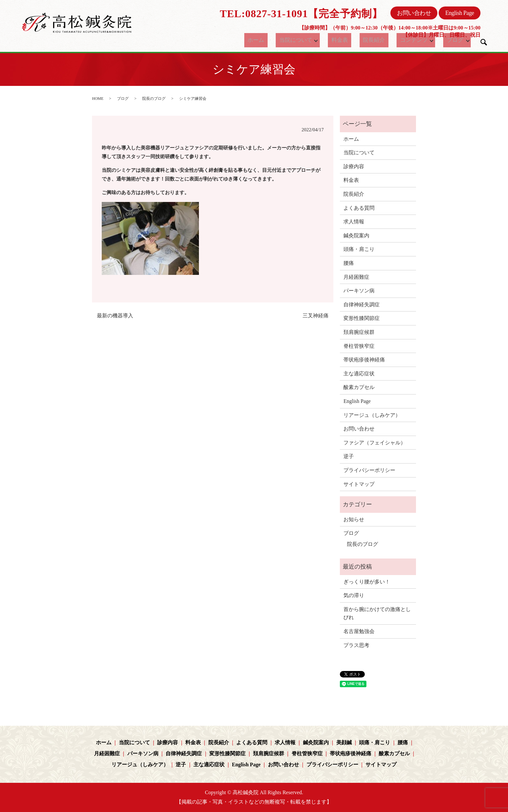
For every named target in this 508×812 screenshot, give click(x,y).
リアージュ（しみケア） (372, 415)
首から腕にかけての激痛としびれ (377, 613)
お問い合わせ (414, 13)
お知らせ (354, 519)
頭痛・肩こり (359, 249)
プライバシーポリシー (369, 470)
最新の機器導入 (115, 316)
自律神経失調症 (362, 305)
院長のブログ (154, 99)
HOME (98, 99)
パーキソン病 (359, 291)
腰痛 (349, 263)
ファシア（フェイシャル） (375, 443)
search (484, 42)
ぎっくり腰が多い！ (367, 582)
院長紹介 (372, 40)
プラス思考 (356, 645)
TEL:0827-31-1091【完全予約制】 (301, 14)
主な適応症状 (359, 374)
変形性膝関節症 (362, 318)
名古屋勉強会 (359, 631)
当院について (297, 40)
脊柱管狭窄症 (359, 346)
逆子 (349, 456)
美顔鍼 (344, 742)
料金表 (344, 40)
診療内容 (354, 166)
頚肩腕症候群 (359, 332)
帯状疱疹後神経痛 (364, 360)
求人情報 (354, 222)
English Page (460, 13)
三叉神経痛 (316, 316)
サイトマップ (359, 484)
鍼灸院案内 (356, 235)
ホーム (263, 40)
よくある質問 (359, 208)
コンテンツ (407, 40)
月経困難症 (356, 277)
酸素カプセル (359, 387)
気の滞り (354, 595)
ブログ (450, 40)
